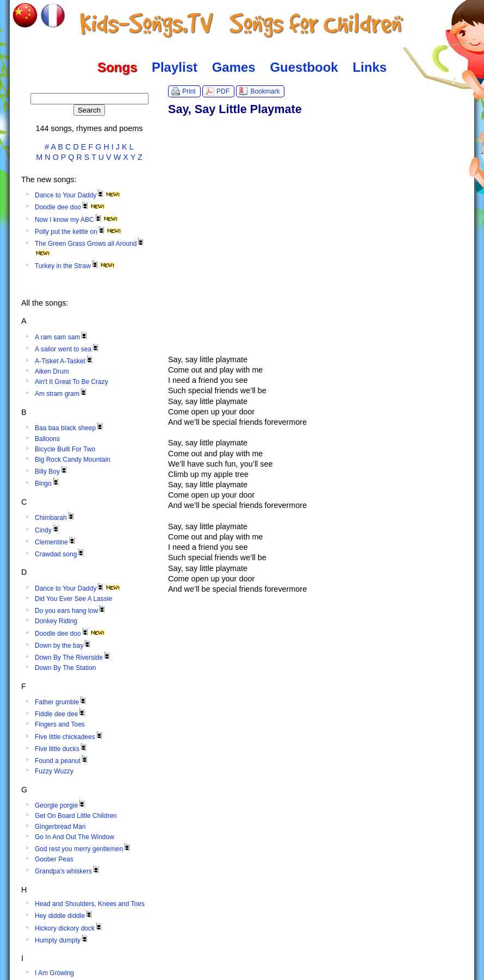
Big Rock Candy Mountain (73, 460)
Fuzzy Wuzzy (54, 771)
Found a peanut (62, 761)
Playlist (175, 67)
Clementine (56, 542)
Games (234, 67)
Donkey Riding (56, 621)
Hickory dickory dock (69, 928)
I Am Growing (54, 973)
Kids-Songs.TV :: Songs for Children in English (242, 24)
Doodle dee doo (70, 207)
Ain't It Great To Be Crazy (72, 382)
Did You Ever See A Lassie (73, 599)
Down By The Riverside (73, 658)
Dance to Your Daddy (77, 195)
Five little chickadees (69, 737)
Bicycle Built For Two (65, 449)
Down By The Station (66, 668)
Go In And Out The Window (75, 837)
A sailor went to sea (67, 349)
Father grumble (61, 702)
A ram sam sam (62, 337)
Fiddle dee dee (61, 714)
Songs (117, 67)
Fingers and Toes (60, 724)
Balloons (47, 439)
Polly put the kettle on (78, 232)
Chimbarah (55, 518)
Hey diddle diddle (64, 916)
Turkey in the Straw (75, 266)
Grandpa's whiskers (68, 871)
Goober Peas (54, 859)
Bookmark (265, 91)
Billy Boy (52, 472)
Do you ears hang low (71, 611)
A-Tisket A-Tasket (64, 361)
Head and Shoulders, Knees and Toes (90, 904)
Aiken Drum (52, 371)
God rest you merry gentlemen (83, 849)
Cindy (48, 530)
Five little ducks (61, 749)
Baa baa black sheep (70, 428)
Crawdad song (60, 554)
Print (189, 91)
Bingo (48, 483)
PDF (223, 91)
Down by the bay (63, 646)
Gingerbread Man (60, 827)
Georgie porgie (61, 805)
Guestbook (304, 67)
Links (370, 67)
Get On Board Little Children (76, 816)
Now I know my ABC (76, 220)
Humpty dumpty (62, 940)
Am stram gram (61, 394)
